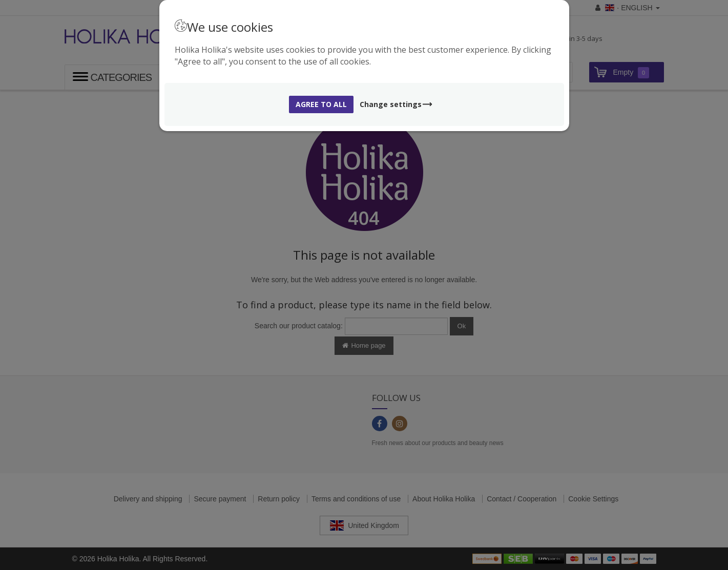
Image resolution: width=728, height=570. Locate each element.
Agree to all (321, 104)
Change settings (396, 104)
